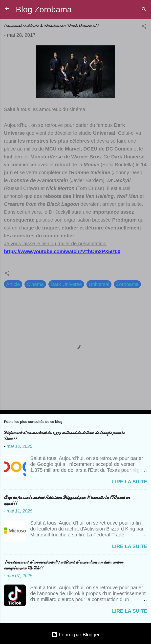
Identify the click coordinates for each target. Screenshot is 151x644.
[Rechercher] (144, 10)
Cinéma (35, 284)
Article (13, 284)
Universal (99, 284)
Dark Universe (66, 284)
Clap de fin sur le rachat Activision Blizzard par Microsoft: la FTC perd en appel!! (67, 501)
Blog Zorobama (44, 9)
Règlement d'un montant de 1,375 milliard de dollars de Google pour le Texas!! (64, 436)
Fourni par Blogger (75, 635)
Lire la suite (130, 482)
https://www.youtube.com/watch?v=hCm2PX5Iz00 (62, 251)
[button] (144, 27)
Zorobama (127, 284)
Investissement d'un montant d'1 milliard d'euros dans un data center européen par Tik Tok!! (63, 565)
